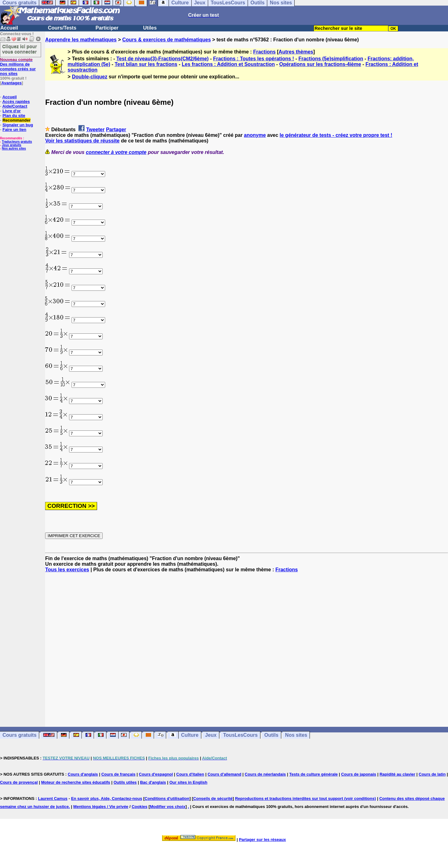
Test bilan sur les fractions (146, 64)
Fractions (264, 52)
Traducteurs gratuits (17, 142)
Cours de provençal (19, 782)
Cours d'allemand (224, 774)
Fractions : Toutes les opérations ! (254, 59)
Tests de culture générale (314, 774)
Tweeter (95, 130)
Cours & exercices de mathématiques (167, 40)
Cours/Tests (62, 28)
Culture (190, 735)
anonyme (255, 135)
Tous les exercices (67, 570)
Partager (116, 130)
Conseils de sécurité (213, 798)
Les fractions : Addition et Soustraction (228, 64)
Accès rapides (16, 102)
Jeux (211, 735)
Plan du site (14, 116)
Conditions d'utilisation (167, 798)
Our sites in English (188, 782)
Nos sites (296, 735)
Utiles (150, 28)
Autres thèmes (296, 52)
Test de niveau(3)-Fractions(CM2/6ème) (163, 59)
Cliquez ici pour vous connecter (20, 49)
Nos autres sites (14, 149)
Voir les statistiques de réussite (82, 141)
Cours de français (119, 774)
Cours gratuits (19, 735)
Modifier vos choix (168, 807)
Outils (271, 735)
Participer (107, 28)
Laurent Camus (53, 798)
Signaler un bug (18, 125)
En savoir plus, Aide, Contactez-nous (107, 798)
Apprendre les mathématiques (81, 40)
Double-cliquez (90, 77)
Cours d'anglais (83, 774)
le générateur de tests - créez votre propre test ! (336, 135)
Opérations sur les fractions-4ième (320, 64)
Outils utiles (125, 782)
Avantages (11, 83)
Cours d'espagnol (156, 774)
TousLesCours (240, 735)
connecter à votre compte (116, 152)
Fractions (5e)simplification (331, 59)
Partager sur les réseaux (262, 840)
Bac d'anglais (153, 782)
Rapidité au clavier (397, 774)
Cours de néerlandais (265, 774)
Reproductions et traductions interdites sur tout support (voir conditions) (305, 798)
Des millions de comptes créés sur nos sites (18, 67)
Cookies (140, 807)
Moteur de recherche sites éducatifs (76, 782)
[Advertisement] (247, 644)
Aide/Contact (15, 106)
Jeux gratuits (12, 145)
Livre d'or (12, 111)
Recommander (16, 120)
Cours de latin (432, 774)
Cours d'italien (190, 774)
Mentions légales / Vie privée (101, 807)
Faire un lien (14, 130)
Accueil (9, 28)
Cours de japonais (359, 774)
